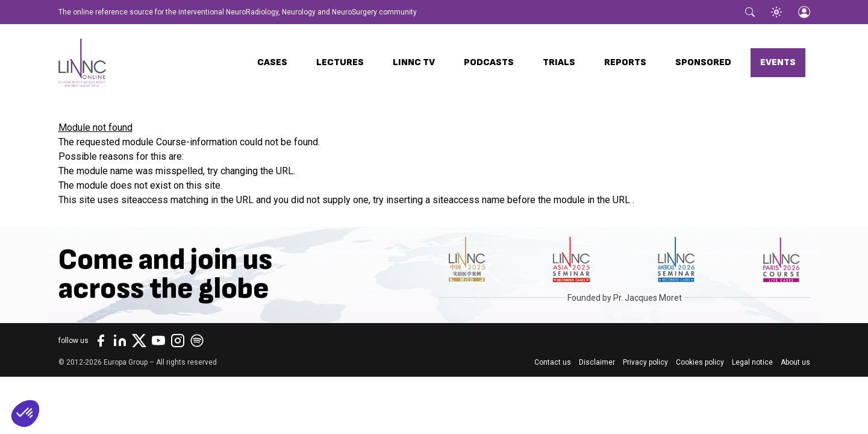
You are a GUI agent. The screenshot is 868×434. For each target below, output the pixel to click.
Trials (559, 62)
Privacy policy (645, 362)
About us (795, 362)
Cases (272, 62)
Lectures (340, 62)
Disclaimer (597, 362)
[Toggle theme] (776, 12)
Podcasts (489, 62)
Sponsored (703, 62)
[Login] (804, 12)
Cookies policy (700, 362)
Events (778, 62)
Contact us (553, 362)
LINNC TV (414, 62)
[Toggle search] (750, 12)
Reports (625, 62)
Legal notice (752, 362)
